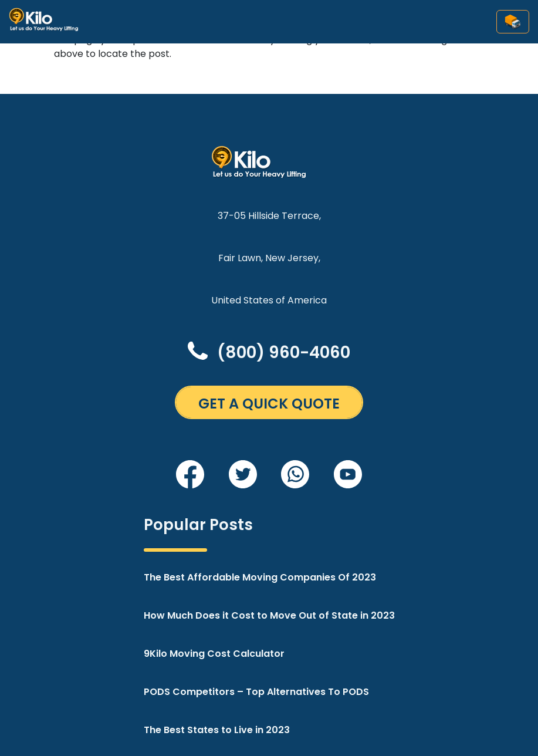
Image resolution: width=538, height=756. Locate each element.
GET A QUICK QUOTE (269, 404)
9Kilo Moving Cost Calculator (214, 654)
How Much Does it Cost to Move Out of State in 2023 (269, 615)
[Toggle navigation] (513, 22)
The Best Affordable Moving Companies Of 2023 (260, 577)
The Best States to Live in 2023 (217, 730)
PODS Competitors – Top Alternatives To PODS (256, 692)
